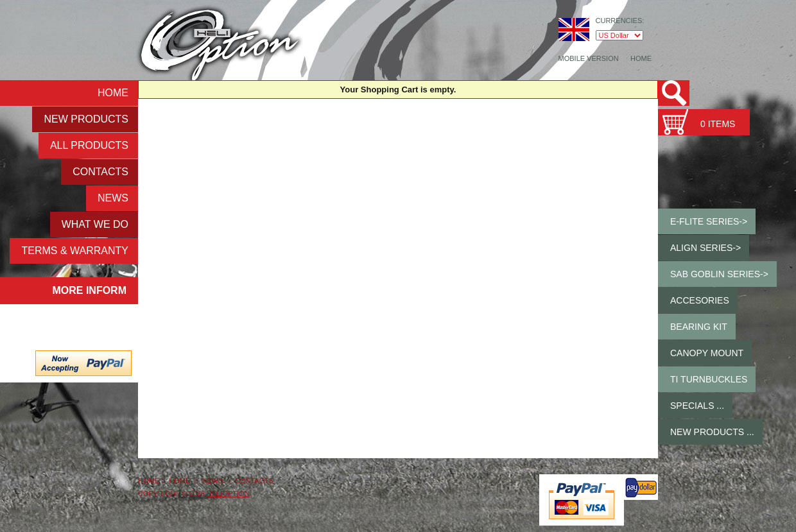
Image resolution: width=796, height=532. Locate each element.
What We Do (95, 224)
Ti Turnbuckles (709, 379)
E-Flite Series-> (709, 221)
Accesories (700, 300)
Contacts (100, 172)
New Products (86, 119)
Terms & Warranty (75, 251)
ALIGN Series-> (705, 248)
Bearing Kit (699, 327)
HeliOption (228, 493)
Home (641, 58)
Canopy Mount (707, 353)
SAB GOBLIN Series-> (719, 274)
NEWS (113, 198)
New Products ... (712, 432)
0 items (718, 124)
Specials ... (697, 406)
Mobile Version (589, 58)
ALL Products (89, 145)
